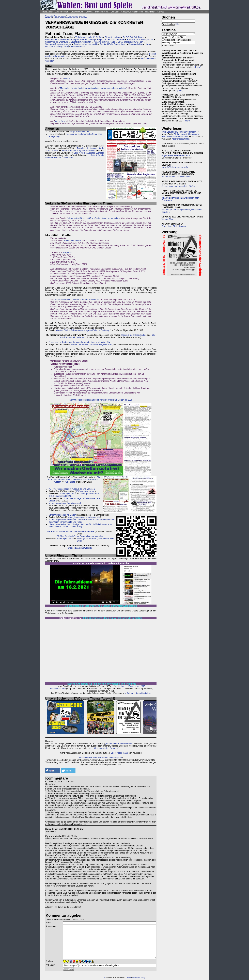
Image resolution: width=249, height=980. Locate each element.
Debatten (115, 12)
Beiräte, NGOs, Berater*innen (113, 44)
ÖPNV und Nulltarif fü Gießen (130, 42)
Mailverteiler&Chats (181, 139)
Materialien (150, 12)
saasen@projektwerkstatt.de (134, 335)
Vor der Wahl (167, 219)
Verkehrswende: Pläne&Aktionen (176, 177)
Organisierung (77, 12)
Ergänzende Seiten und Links (176, 155)
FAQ (143, 978)
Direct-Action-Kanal (120, 753)
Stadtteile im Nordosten (81, 42)
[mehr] (198, 67)
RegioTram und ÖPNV (80, 132)
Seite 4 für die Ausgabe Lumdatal (89, 153)
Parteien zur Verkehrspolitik (86, 44)
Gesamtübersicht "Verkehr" (106, 748)
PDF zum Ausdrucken (85, 491)
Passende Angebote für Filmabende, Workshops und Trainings (101, 684)
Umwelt (89, 12)
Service (161, 12)
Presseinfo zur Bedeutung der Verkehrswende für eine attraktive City (79, 342)
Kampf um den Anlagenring (83, 40)
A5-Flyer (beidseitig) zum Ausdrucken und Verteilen (72, 489)
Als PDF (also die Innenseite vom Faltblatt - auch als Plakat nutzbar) (74, 480)
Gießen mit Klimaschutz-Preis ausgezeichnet (92, 344)
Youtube (121, 686)
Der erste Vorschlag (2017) (57, 47)
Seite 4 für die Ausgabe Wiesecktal (79, 151)
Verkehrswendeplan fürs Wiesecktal (65, 503)
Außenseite (70, 482)
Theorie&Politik (102, 12)
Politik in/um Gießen (77, 16)
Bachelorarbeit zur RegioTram (140, 40)
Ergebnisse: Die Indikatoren (174, 226)
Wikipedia (67, 252)
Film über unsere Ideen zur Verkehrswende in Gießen (113, 618)
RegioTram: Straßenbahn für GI (111, 40)
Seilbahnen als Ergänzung (57, 42)
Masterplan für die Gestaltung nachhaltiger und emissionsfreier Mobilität (93, 88)
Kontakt (128, 978)
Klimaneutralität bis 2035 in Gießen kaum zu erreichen (94, 218)
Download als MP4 (57, 689)
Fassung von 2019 (137, 686)
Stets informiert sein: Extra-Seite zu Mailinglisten (101, 758)
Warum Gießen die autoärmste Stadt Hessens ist (77, 300)
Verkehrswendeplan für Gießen (89, 37)
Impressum (136, 978)
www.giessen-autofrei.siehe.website (84, 517)
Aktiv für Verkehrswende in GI (175, 167)
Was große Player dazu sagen (58, 44)
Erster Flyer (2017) (68, 494)
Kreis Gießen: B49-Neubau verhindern (179, 132)
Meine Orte (60, 121)
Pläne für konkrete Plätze (104, 42)
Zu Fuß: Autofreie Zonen (133, 37)
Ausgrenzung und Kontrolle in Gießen (178, 186)
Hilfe (178, 24)
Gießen (84, 18)
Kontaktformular (78, 47)
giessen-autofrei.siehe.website (118, 744)
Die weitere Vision (113, 37)
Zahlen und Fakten (72, 241)
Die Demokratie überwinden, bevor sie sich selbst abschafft (180, 135)
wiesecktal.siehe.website (80, 548)
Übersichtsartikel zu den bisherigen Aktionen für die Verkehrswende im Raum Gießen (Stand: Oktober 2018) (80, 526)
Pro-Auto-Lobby (136, 44)
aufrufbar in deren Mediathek (138, 693)
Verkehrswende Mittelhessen (66, 18)
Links (147, 44)
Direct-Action (47, 12)
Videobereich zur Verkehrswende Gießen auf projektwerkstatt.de (101, 606)
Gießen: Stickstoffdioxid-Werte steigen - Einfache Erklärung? (83, 330)
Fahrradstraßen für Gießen (57, 40)
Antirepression (62, 12)
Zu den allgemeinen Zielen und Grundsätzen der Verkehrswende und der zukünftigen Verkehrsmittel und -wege (81, 521)
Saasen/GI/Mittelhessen (132, 12)
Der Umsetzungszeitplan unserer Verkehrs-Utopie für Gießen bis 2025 (101, 400)
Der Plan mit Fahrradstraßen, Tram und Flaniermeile (71, 531)
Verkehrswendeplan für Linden (62, 515)
